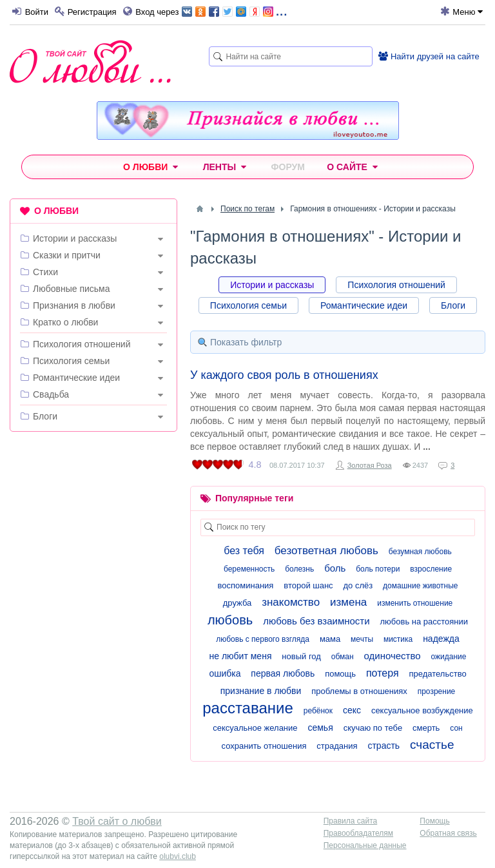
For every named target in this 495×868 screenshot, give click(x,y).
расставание (248, 708)
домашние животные (420, 586)
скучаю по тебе (373, 728)
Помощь (434, 821)
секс (352, 710)
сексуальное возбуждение (422, 710)
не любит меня (241, 656)
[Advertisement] (93, 525)
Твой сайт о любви (117, 821)
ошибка (225, 673)
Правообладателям (358, 833)
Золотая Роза (370, 465)
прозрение (437, 691)
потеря (383, 673)
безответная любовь (326, 551)
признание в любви (261, 691)
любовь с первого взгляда (263, 639)
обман (343, 657)
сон (456, 728)
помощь (340, 674)
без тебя (244, 551)
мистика (398, 639)
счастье (432, 745)
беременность (249, 569)
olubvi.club (178, 856)
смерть (426, 728)
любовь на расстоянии (424, 622)
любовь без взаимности (316, 621)
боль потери (378, 569)
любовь (230, 620)
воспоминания (246, 585)
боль (335, 568)
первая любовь (283, 673)
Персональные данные (365, 845)
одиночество (393, 656)
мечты (362, 639)
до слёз (358, 585)
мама (330, 639)
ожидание (449, 657)
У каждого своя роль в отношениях (284, 375)
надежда (441, 639)
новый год (301, 656)
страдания (337, 746)
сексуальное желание (255, 728)
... (234, 11)
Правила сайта (350, 821)
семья (320, 728)
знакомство (291, 602)
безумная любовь (420, 552)
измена (348, 602)
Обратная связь (448, 833)
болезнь (299, 569)
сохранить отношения (264, 746)
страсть (383, 746)
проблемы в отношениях (359, 691)
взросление (431, 569)
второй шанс (308, 585)
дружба (238, 603)
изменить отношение (415, 603)
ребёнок (318, 711)
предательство (437, 674)
